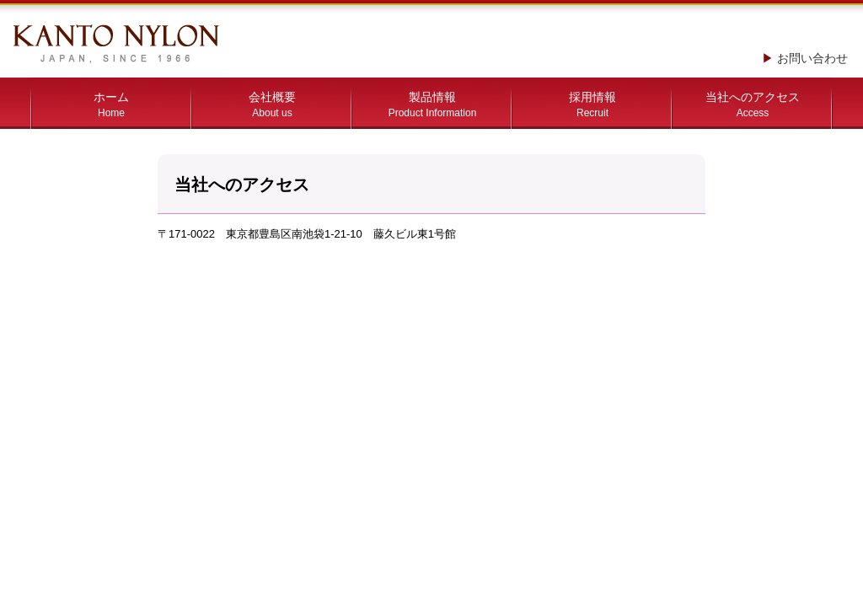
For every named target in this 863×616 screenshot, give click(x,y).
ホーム (111, 105)
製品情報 (432, 105)
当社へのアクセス (753, 105)
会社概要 (272, 105)
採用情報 (592, 105)
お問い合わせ (812, 58)
